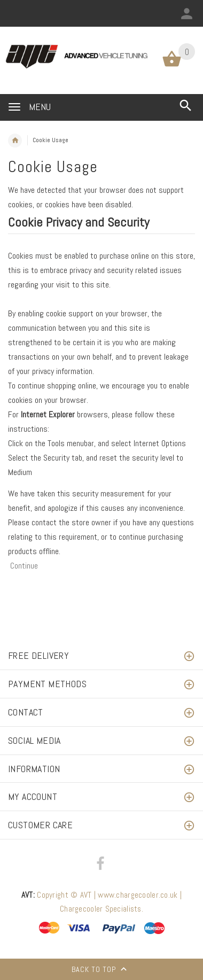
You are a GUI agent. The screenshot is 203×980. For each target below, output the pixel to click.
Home (15, 141)
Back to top (101, 970)
